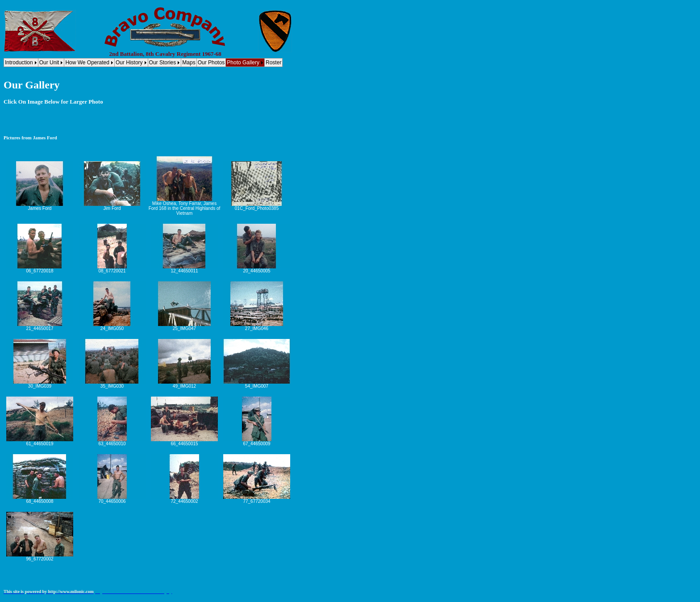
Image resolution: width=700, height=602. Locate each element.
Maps (189, 63)
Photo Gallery (243, 63)
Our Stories (163, 63)
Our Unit (49, 63)
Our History (129, 63)
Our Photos (211, 63)
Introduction (19, 63)
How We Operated (87, 63)
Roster (273, 63)
